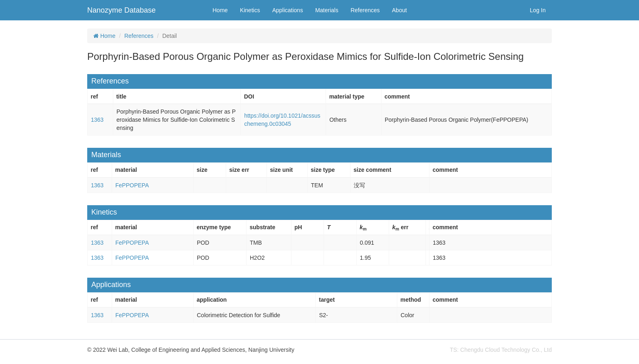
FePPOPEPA (132, 185)
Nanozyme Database (121, 10)
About (400, 10)
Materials (327, 10)
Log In (538, 10)
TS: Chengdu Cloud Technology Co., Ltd (501, 350)
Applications (288, 10)
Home (220, 10)
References (365, 10)
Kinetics (250, 10)
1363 (97, 120)
